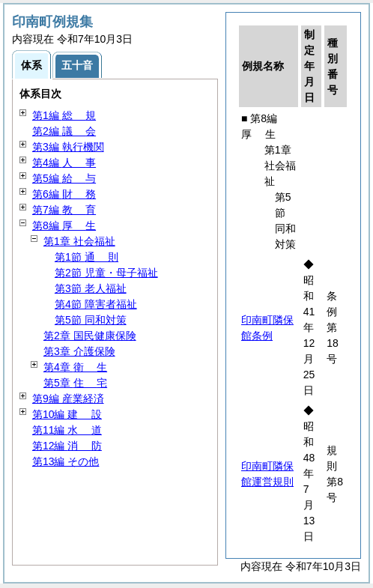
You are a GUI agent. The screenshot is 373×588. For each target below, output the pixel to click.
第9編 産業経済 (68, 398)
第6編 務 (64, 194)
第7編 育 (64, 210)
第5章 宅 (75, 383)
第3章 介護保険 (79, 351)
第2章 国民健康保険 (90, 336)
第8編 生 (64, 225)
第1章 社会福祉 (79, 241)
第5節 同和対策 (91, 320)
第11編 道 (67, 430)
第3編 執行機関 (68, 147)
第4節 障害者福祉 (96, 304)
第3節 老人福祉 (91, 288)
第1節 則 (87, 257)
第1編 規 (64, 115)
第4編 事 (64, 163)
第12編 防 (67, 446)
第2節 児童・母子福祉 (106, 273)
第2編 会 (64, 131)
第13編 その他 (66, 461)
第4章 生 (75, 367)
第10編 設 (67, 414)
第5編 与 (64, 178)
